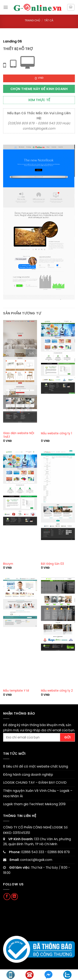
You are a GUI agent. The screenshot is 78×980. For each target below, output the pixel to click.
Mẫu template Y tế (16, 691)
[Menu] (6, 7)
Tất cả (49, 20)
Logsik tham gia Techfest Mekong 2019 (34, 804)
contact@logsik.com (36, 860)
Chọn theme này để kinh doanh (39, 89)
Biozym (8, 564)
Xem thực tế (39, 100)
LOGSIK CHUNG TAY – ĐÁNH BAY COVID (35, 783)
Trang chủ (32, 20)
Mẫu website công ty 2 (57, 691)
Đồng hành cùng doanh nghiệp (28, 775)
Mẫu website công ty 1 (56, 433)
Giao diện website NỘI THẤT (19, 435)
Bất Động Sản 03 (52, 564)
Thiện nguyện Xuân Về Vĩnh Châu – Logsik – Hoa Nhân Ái (38, 793)
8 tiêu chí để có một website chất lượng (36, 766)
